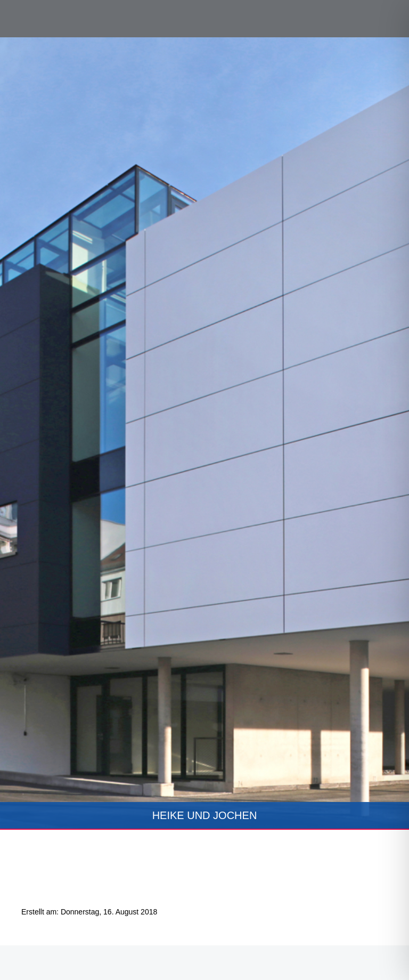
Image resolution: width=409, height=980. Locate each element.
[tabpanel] (204, 434)
